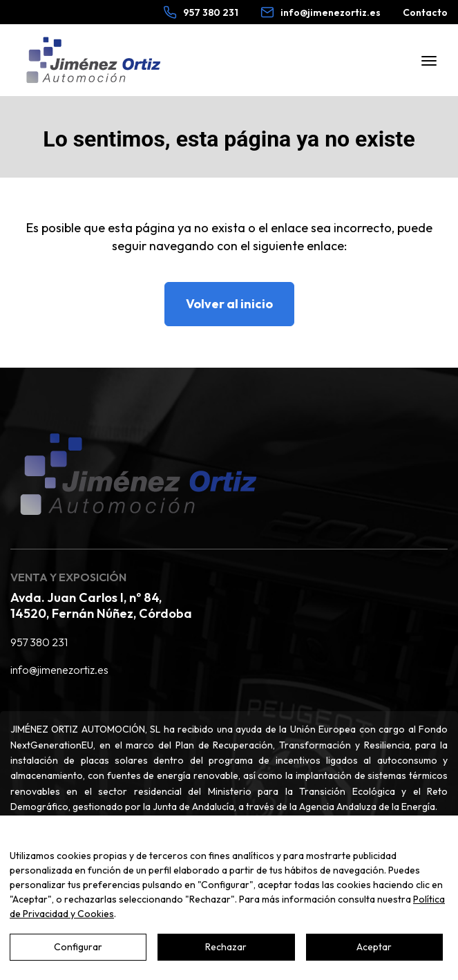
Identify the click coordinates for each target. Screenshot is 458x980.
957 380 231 (39, 642)
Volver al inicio (229, 304)
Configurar (78, 947)
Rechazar (226, 947)
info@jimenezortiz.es (59, 670)
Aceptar (374, 947)
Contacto (425, 12)
